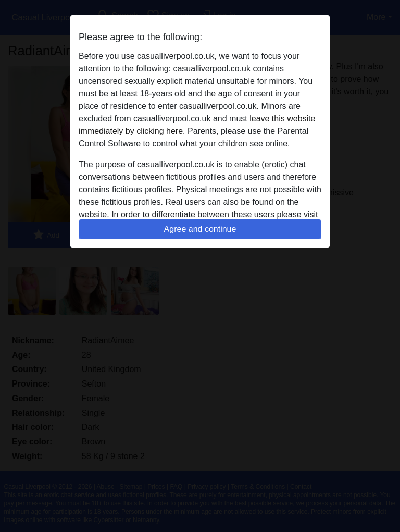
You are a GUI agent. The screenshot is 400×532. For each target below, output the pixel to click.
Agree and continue (200, 229)
